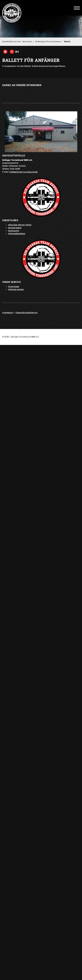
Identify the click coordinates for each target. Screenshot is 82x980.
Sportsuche (14, 231)
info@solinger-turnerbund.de (23, 172)
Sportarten (27, 42)
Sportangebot (15, 228)
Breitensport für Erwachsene (48, 42)
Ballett (67, 42)
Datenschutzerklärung (27, 313)
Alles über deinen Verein (20, 225)
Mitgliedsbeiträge (17, 234)
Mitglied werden (16, 289)
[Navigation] (77, 8)
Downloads (14, 286)
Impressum (8, 313)
